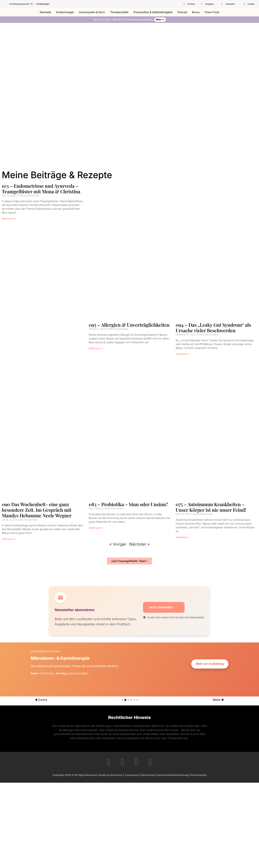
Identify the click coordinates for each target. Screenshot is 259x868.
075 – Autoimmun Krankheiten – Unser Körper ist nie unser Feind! (211, 507)
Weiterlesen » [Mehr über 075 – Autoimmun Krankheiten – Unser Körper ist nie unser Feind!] (183, 537)
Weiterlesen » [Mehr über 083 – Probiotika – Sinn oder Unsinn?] (96, 528)
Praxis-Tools (212, 12)
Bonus (196, 12)
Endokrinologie (65, 12)
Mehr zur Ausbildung (210, 664)
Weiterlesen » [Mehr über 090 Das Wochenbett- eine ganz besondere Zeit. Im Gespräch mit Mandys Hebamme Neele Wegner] (9, 539)
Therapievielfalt (119, 12)
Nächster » (139, 544)
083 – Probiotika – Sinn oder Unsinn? (128, 504)
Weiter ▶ (218, 700)
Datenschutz (148, 775)
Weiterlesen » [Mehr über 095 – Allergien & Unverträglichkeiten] (96, 348)
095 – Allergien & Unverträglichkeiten (129, 325)
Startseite (45, 12)
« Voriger (118, 544)
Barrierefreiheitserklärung (173, 775)
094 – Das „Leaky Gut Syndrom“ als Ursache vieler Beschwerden (213, 328)
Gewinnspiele (199, 775)
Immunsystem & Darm (92, 12)
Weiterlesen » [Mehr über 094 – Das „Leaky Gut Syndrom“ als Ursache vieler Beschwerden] (183, 354)
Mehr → (160, 20)
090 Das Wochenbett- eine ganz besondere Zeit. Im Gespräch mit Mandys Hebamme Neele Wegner (37, 510)
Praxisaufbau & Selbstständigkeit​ (153, 12)
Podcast (182, 12)
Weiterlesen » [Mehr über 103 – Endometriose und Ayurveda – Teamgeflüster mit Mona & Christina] (9, 219)
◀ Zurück (41, 700)
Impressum (132, 775)
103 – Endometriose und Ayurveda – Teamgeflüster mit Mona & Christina (41, 189)
